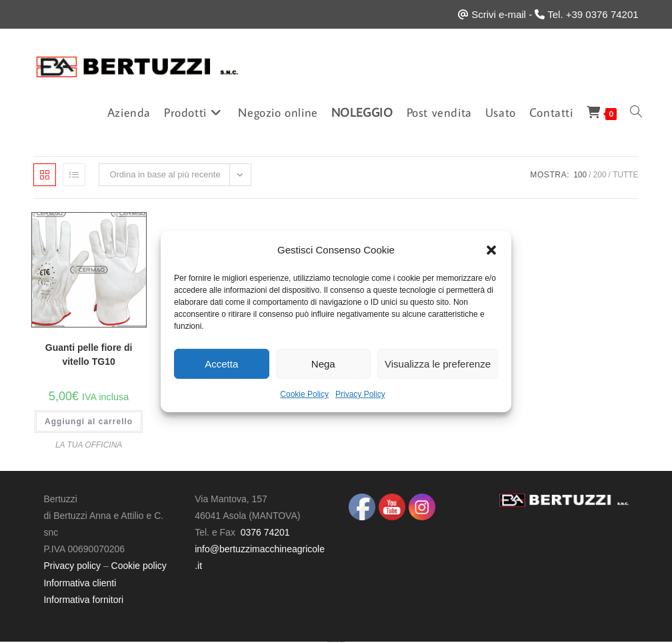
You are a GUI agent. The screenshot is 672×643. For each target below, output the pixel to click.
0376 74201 (265, 532)
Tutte (626, 175)
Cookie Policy (304, 394)
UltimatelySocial (342, 642)
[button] (491, 249)
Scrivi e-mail (499, 14)
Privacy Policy (360, 394)
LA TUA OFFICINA (89, 445)
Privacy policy (72, 566)
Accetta (221, 363)
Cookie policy (139, 566)
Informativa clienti (80, 583)
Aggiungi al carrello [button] (89, 422)
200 (600, 175)
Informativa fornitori (83, 600)
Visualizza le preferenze (438, 363)
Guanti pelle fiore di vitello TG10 (89, 355)
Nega (323, 363)
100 (580, 175)
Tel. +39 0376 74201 (593, 14)
